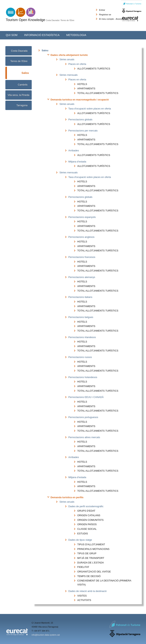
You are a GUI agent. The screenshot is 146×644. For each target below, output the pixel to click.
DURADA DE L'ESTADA (90, 563)
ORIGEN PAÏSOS (87, 524)
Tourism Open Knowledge (25, 20)
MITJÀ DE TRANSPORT (91, 558)
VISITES (82, 596)
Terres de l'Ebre (19, 61)
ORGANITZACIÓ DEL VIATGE (94, 572)
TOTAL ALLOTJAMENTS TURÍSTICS (98, 93)
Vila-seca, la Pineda (19, 95)
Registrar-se (105, 15)
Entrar (102, 10)
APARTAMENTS (86, 88)
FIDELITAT (83, 567)
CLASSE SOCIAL (87, 529)
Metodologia (76, 35)
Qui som (12, 35)
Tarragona (22, 105)
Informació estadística (42, 35)
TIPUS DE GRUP (87, 553)
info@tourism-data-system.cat (46, 635)
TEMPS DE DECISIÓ (89, 576)
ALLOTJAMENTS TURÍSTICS (94, 69)
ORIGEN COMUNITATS (90, 520)
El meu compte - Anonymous (113, 19)
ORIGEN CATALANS (89, 515)
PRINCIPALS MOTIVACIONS (93, 549)
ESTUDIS (83, 534)
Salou (25, 72)
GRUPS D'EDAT (86, 511)
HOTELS (82, 84)
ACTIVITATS (84, 600)
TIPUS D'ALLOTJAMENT (91, 544)
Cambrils (23, 85)
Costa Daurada (19, 51)
